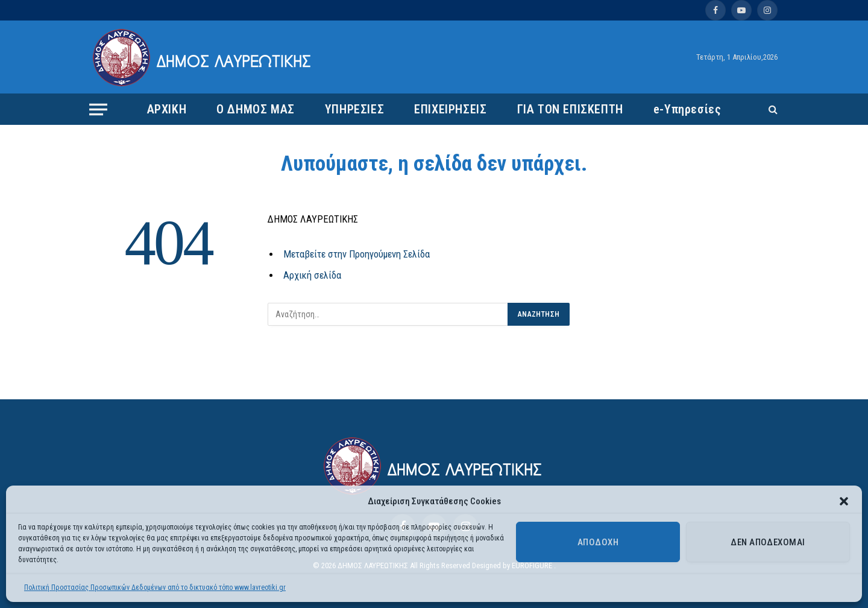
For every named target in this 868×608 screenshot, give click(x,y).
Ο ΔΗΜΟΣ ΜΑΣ (256, 109)
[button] (844, 501)
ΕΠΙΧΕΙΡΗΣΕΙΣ (450, 109)
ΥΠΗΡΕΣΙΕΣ (354, 109)
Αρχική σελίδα (312, 275)
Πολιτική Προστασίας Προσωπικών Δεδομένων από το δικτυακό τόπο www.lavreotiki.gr (155, 587)
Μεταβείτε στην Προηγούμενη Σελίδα (357, 254)
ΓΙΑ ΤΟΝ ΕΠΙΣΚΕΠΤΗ (570, 109)
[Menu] (98, 109)
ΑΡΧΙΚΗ (167, 109)
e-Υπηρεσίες (687, 109)
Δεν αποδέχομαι (768, 542)
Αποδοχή (598, 542)
